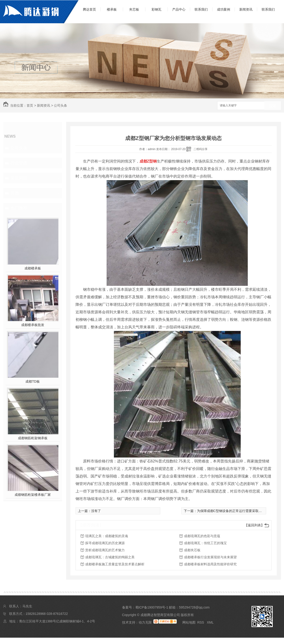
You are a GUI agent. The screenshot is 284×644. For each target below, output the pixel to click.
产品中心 (179, 9)
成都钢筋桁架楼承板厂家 (33, 495)
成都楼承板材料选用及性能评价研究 (210, 564)
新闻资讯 (246, 9)
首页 (30, 105)
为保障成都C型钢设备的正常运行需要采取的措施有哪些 (238, 511)
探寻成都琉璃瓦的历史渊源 (105, 543)
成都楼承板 (33, 268)
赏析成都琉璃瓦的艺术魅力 (105, 550)
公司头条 (60, 105)
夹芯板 (134, 9)
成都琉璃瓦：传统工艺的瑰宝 (205, 543)
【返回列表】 (254, 525)
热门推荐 (19, 208)
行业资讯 (19, 163)
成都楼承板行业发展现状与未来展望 (210, 557)
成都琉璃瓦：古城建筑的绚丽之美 (110, 557)
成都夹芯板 (192, 550)
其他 (15, 193)
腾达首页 (89, 9)
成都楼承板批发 (33, 325)
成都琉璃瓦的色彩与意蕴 (202, 536)
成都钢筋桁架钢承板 (33, 438)
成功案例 (224, 9)
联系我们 (201, 9)
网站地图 (189, 622)
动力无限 (145, 622)
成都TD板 (33, 381)
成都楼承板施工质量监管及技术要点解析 (115, 564)
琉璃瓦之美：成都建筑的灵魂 (107, 536)
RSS (201, 622)
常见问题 (19, 178)
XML (210, 622)
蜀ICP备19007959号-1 (152, 607)
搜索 (273, 106)
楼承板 (112, 9)
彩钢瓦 (156, 9)
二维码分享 (200, 149)
